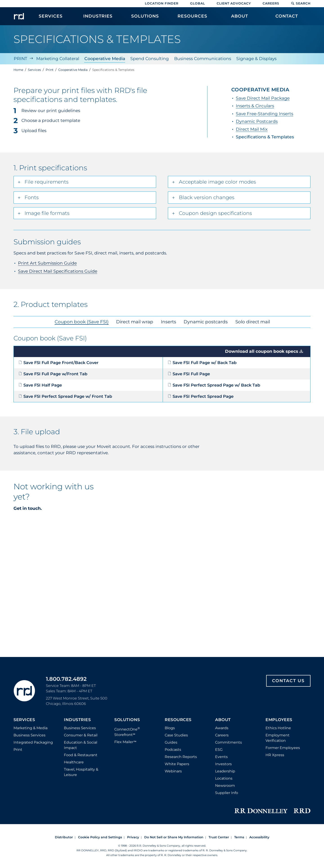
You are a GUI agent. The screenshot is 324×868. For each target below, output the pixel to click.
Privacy (133, 837)
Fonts (32, 197)
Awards (222, 727)
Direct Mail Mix (252, 129)
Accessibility (259, 837)
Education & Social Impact (81, 745)
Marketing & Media (30, 727)
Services (24, 720)
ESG (219, 749)
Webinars (173, 771)
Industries (77, 720)
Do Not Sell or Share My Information (174, 837)
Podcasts (173, 749)
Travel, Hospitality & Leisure (81, 772)
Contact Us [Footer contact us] (288, 680)
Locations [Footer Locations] (224, 778)
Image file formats (47, 213)
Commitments (228, 742)
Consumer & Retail (81, 735)
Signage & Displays (257, 58)
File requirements (47, 181)
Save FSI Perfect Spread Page (201, 396)
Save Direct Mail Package (263, 98)
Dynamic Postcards (257, 121)
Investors (223, 763)
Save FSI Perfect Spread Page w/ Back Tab (214, 385)
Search (301, 3)
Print (20, 58)
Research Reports (181, 756)
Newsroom (225, 785)
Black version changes (207, 197)
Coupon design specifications (215, 213)
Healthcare (74, 762)
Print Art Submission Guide (47, 263)
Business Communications (203, 58)
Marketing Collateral (57, 58)
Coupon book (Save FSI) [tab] (84, 321)
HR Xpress (275, 754)
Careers (271, 3)
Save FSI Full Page (189, 373)
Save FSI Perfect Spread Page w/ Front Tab (65, 396)
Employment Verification (278, 737)
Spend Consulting (150, 58)
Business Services (29, 735)
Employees (279, 720)
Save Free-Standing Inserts (264, 113)
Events (221, 756)
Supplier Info (227, 792)
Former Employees (283, 747)
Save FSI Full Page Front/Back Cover (58, 362)
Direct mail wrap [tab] (136, 321)
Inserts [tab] (168, 321)
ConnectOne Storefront (127, 731)
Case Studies (176, 735)
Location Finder (162, 3)
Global (198, 3)
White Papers (177, 763)
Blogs (170, 727)
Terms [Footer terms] (239, 837)
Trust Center (219, 837)
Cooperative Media (105, 58)
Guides (171, 742)
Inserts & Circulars (255, 106)
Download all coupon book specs (262, 351)
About (223, 720)
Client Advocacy (234, 3)
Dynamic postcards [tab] (204, 321)
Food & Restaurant (81, 754)
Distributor (64, 837)
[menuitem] (51, 18)
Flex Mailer (125, 742)
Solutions (127, 720)
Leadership (225, 771)
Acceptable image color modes (217, 181)
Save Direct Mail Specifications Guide (58, 271)
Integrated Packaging (33, 742)
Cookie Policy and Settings (100, 837)
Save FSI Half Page (40, 385)
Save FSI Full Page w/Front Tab (53, 373)
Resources (178, 720)
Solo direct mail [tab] (250, 321)
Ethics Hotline (278, 727)
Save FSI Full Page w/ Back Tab (202, 362)
